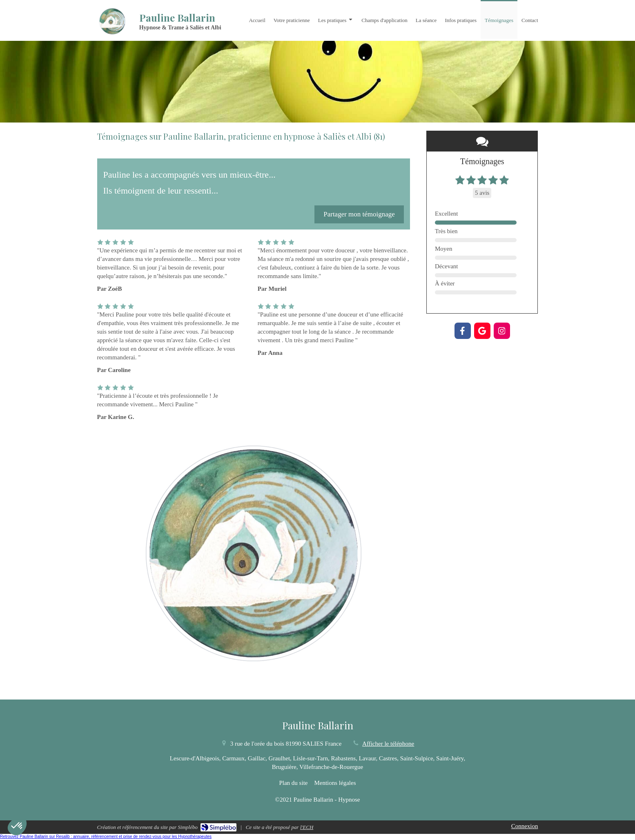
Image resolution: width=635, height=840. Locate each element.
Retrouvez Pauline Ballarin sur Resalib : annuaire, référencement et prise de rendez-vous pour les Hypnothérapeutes (106, 837)
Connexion (525, 826)
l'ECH (307, 827)
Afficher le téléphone (388, 744)
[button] (17, 826)
